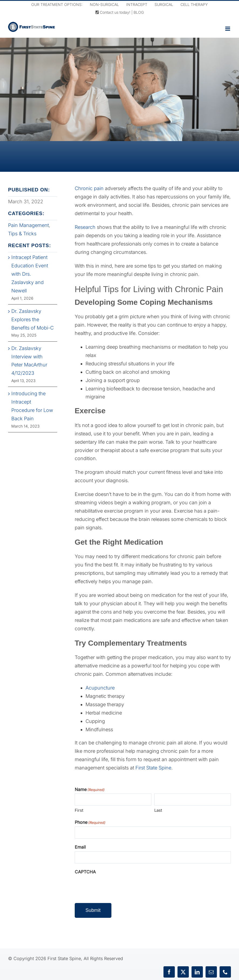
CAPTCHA (85, 872)
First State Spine (153, 768)
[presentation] (116, 887)
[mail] (211, 972)
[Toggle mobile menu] (228, 29)
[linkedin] (197, 972)
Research (85, 227)
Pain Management (28, 225)
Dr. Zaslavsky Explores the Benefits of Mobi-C (33, 319)
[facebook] (169, 972)
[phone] (225, 972)
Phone (90, 822)
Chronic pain (89, 188)
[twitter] (183, 972)
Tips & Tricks (22, 234)
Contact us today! (113, 12)
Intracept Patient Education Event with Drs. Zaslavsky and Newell (30, 274)
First (79, 810)
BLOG (139, 12)
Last (158, 810)
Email (80, 847)
